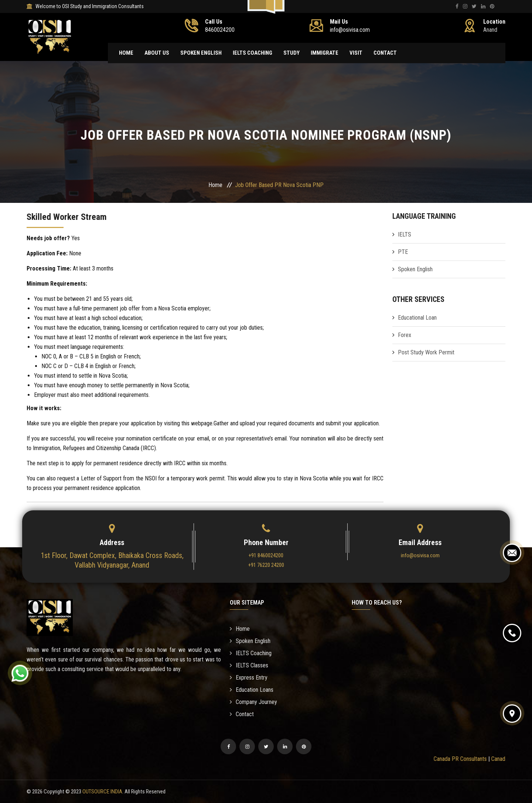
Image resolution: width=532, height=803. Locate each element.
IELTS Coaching (253, 53)
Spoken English (201, 53)
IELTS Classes (249, 665)
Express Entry (249, 678)
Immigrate (325, 53)
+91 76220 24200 (266, 565)
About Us (157, 53)
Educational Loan (417, 318)
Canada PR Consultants (466, 759)
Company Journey (253, 702)
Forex (405, 335)
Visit (356, 53)
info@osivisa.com (420, 555)
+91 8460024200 (266, 555)
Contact (385, 53)
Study (291, 53)
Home (126, 53)
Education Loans (252, 690)
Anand (490, 30)
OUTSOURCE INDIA (102, 792)
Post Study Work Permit (426, 352)
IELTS (405, 234)
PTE (403, 252)
